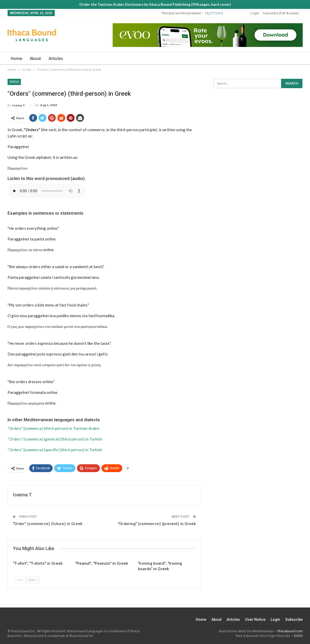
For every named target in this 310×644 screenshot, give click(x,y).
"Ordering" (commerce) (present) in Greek (157, 524)
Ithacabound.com (290, 631)
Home (16, 59)
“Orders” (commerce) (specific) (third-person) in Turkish (55, 450)
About (35, 59)
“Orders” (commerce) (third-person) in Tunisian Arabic (54, 428)
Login (255, 13)
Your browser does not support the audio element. (47, 191)
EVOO (298, 636)
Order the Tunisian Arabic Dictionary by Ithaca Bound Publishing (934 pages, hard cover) (155, 4)
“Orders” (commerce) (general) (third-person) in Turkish (55, 439)
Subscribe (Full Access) (281, 13)
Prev (19, 580)
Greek (14, 82)
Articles (56, 59)
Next (33, 580)
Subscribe (294, 619)
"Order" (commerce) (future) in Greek (48, 524)
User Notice (255, 619)
